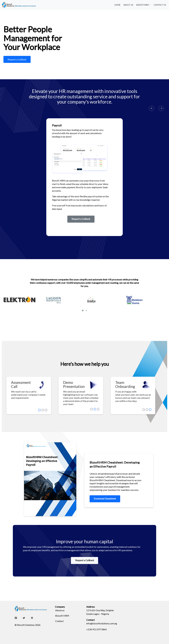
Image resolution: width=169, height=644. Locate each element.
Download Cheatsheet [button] (105, 499)
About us (60, 610)
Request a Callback (17, 59)
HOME (117, 5)
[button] (152, 108)
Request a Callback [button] (81, 219)
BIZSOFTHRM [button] (143, 5)
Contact (59, 621)
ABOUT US (128, 5)
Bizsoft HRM (62, 616)
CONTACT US (160, 5)
